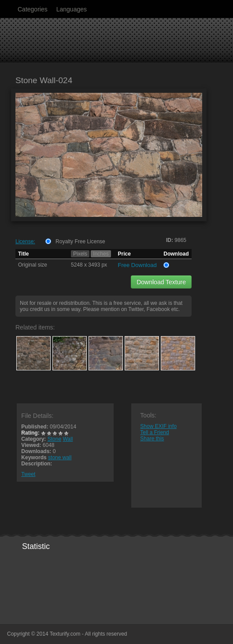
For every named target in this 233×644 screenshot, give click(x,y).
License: (25, 241)
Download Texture (161, 282)
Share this (152, 439)
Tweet (28, 474)
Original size (33, 265)
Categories (33, 9)
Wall (68, 439)
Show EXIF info (158, 426)
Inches (101, 254)
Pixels (80, 254)
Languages (72, 9)
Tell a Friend (154, 432)
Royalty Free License (80, 241)
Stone (54, 439)
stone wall (60, 457)
